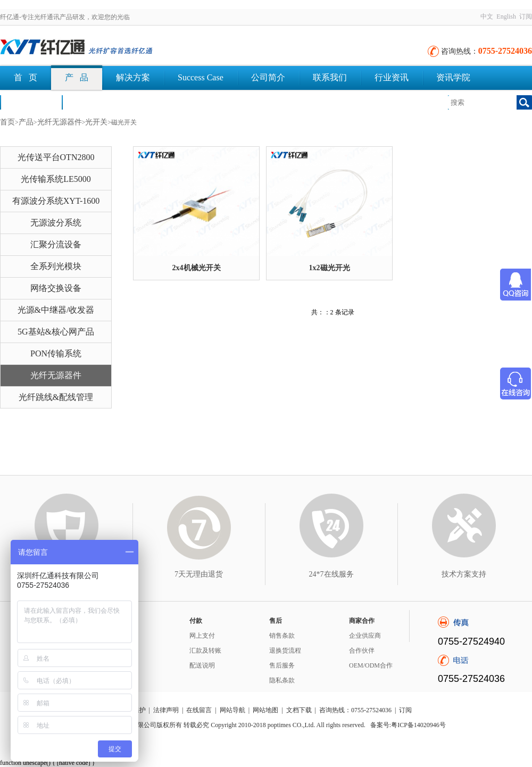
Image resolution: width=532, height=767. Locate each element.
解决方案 (133, 77)
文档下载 (93, 102)
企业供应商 (365, 636)
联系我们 (330, 77)
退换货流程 (285, 651)
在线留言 (199, 710)
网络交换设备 (56, 288)
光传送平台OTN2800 (56, 157)
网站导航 (232, 710)
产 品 (77, 77)
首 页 (26, 77)
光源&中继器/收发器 (56, 310)
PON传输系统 (56, 353)
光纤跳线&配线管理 (56, 397)
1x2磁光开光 (330, 268)
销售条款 (282, 636)
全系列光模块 (56, 266)
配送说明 (202, 665)
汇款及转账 (205, 651)
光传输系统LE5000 (56, 179)
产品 (26, 122)
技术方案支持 (464, 574)
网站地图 (265, 710)
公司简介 (268, 77)
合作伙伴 (362, 651)
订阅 (526, 16)
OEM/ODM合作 (371, 665)
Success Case (201, 77)
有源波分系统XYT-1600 (56, 201)
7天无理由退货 (199, 574)
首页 (7, 122)
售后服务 (282, 665)
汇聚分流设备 (56, 244)
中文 (487, 16)
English (506, 16)
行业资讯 (392, 77)
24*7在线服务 (331, 574)
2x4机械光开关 (197, 268)
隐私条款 (282, 680)
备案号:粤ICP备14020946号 (408, 725)
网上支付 (202, 636)
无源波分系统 (56, 223)
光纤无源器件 (60, 122)
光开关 (96, 122)
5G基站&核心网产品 (56, 332)
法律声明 (166, 710)
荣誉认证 (31, 102)
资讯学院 (453, 77)
